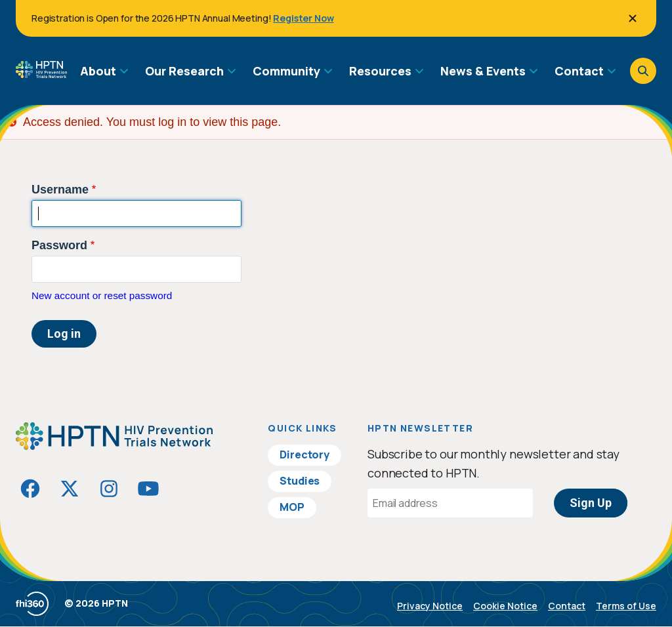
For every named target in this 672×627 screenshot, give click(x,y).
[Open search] (643, 71)
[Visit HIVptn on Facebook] (30, 489)
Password (59, 245)
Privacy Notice (430, 606)
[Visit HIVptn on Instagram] (109, 489)
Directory (304, 455)
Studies (300, 481)
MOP (292, 507)
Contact (567, 606)
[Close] (633, 18)
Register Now (303, 18)
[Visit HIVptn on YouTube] (148, 489)
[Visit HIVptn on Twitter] (70, 489)
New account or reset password (102, 295)
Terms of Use (626, 606)
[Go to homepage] (41, 73)
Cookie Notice (505, 606)
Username (60, 190)
